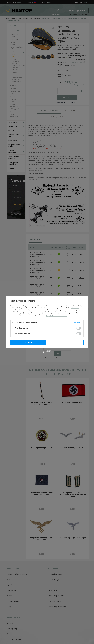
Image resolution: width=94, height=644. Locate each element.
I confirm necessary (28, 342)
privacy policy (75, 308)
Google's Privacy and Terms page (56, 316)
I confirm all (66, 342)
